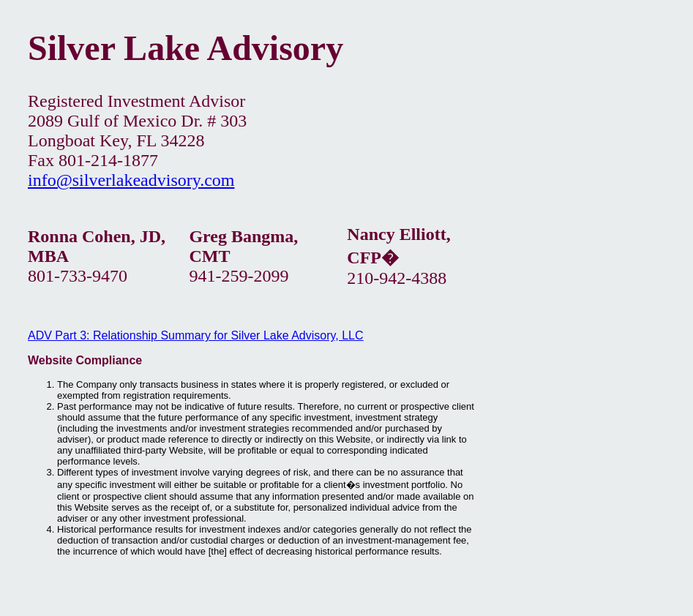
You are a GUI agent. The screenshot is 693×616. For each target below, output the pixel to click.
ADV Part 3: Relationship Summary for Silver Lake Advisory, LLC (196, 335)
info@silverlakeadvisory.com (131, 180)
